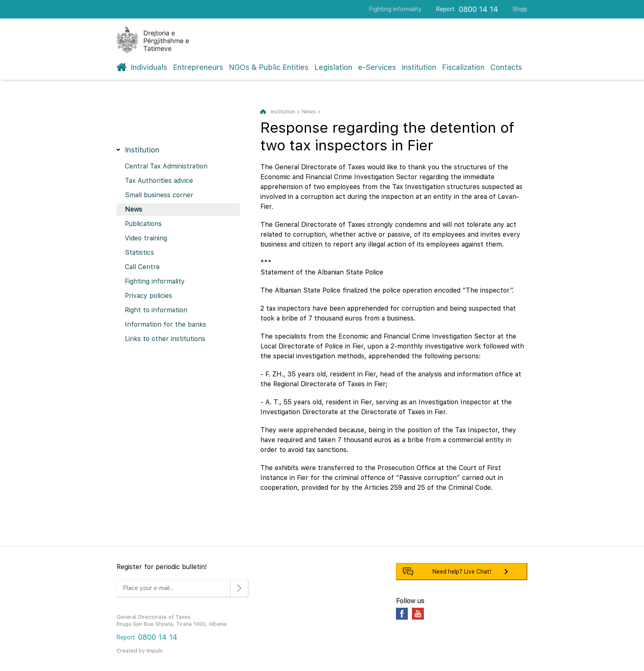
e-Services (377, 67)
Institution (419, 67)
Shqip (520, 9)
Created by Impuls (140, 651)
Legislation (333, 67)
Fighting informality (396, 9)
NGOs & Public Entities (269, 67)
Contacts (506, 67)
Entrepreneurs (198, 67)
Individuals (149, 67)
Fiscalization (463, 67)
